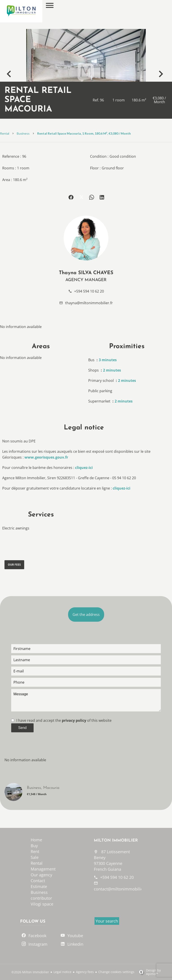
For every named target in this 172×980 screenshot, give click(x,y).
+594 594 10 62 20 (89, 291)
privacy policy (74, 720)
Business (23, 133)
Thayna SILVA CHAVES (86, 273)
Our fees (14, 565)
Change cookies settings (116, 972)
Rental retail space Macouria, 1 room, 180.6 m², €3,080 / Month (84, 133)
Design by (148, 972)
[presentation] (40, 722)
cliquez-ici (84, 468)
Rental (5, 133)
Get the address (86, 615)
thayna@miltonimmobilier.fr (89, 303)
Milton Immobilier (116, 841)
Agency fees (85, 972)
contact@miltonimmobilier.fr (121, 889)
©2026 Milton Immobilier (30, 972)
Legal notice (62, 972)
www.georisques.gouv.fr (46, 457)
